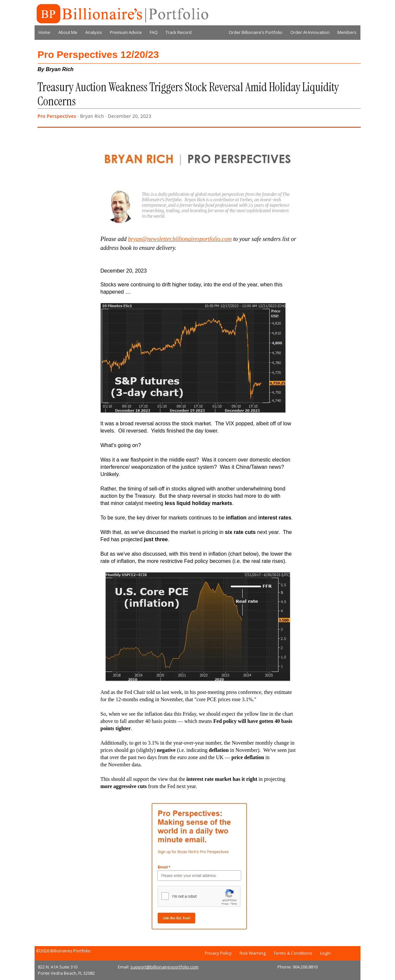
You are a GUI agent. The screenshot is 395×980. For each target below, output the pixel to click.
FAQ (154, 32)
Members (347, 32)
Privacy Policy (218, 953)
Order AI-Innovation (310, 32)
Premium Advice (126, 32)
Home (44, 32)
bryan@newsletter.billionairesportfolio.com (180, 239)
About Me (68, 32)
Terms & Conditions (293, 953)
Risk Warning (253, 953)
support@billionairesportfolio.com (164, 967)
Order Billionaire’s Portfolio (256, 32)
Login (326, 953)
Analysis (94, 32)
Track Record (179, 32)
